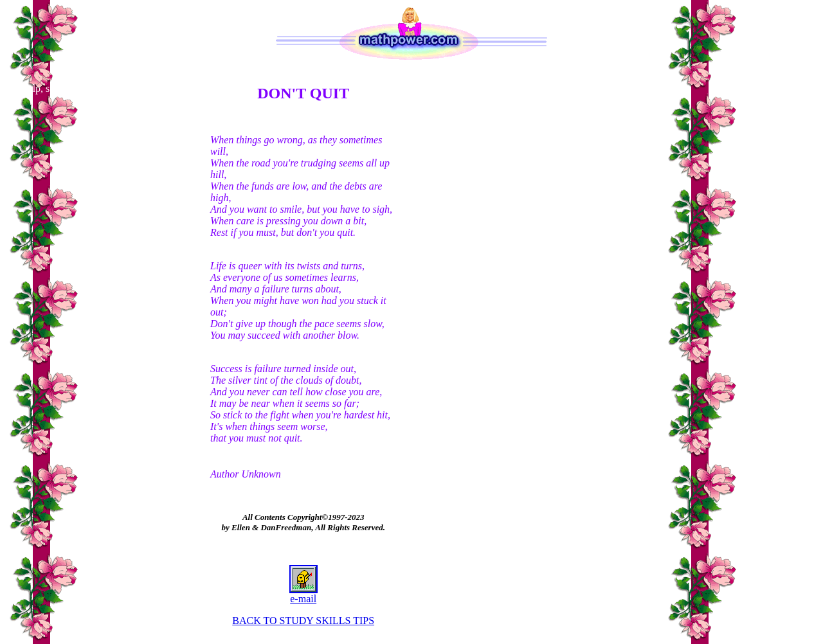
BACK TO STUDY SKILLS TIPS (303, 621)
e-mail (303, 594)
